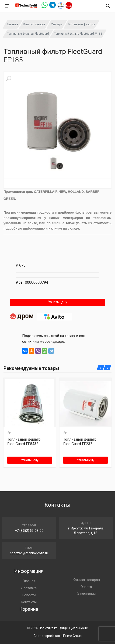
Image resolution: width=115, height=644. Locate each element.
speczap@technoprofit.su (29, 553)
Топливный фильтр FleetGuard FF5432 (24, 442)
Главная (12, 24)
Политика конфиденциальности (63, 628)
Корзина (29, 609)
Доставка (29, 588)
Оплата (86, 587)
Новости (29, 595)
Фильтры (57, 24)
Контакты (29, 602)
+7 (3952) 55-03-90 (29, 531)
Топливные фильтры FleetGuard (28, 34)
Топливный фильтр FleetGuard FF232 (80, 442)
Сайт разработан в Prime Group (58, 636)
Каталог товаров (34, 24)
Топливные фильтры (81, 24)
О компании (86, 594)
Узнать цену (58, 302)
